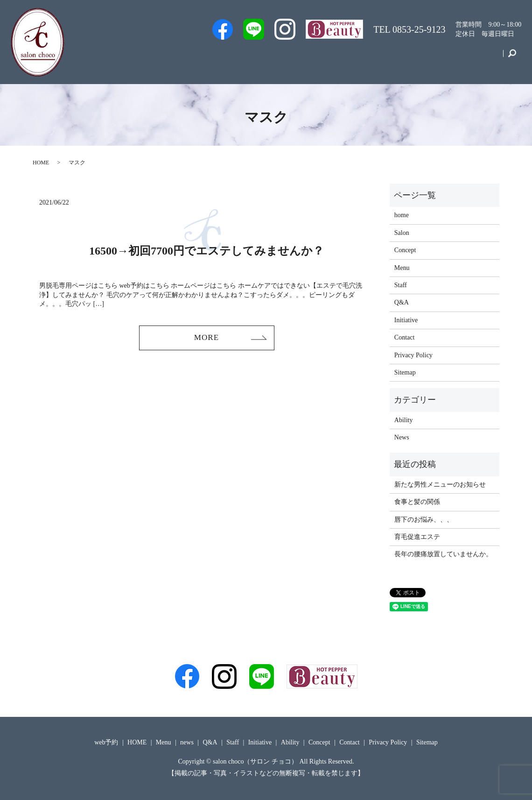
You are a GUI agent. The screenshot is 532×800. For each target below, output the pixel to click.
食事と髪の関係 (417, 502)
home (402, 215)
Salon (300, 58)
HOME (41, 163)
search (512, 58)
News (402, 437)
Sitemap (405, 372)
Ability (404, 420)
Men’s (192, 58)
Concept (444, 58)
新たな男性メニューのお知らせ (440, 485)
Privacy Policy (413, 355)
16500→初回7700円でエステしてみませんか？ (206, 251)
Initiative (403, 58)
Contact (484, 58)
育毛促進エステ (417, 537)
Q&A (332, 58)
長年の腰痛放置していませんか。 (443, 554)
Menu (366, 58)
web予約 (231, 58)
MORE (206, 338)
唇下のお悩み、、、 (424, 520)
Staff (268, 58)
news (187, 742)
